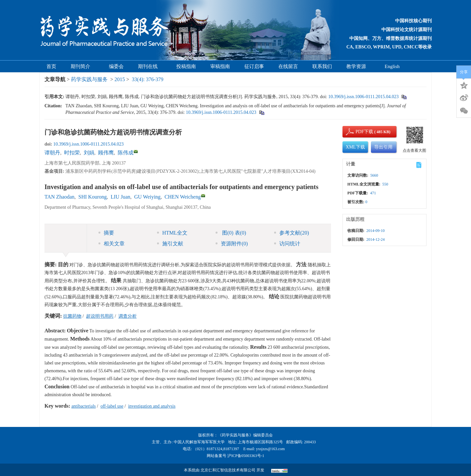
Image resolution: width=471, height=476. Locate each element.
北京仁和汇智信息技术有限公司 (228, 470)
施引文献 (170, 244)
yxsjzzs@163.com (270, 449)
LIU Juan (120, 197)
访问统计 (287, 244)
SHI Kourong (93, 197)
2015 (120, 79)
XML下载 (355, 147)
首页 (51, 66)
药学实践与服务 (89, 79)
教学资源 (358, 66)
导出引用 (383, 147)
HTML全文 (172, 233)
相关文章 (112, 244)
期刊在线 (150, 66)
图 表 (231, 233)
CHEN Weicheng (183, 197)
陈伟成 (126, 153)
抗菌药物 (72, 316)
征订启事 (254, 66)
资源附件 (232, 244)
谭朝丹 (52, 153)
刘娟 (89, 153)
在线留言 (288, 66)
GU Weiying (147, 197)
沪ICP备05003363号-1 (246, 456)
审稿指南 (220, 66)
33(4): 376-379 (148, 79)
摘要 (106, 233)
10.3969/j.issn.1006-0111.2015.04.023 (363, 97)
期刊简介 (83, 66)
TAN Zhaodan (60, 197)
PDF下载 (359, 132)
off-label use (112, 406)
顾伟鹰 (106, 153)
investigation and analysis (152, 406)
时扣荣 (72, 153)
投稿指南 (186, 66)
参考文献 (292, 233)
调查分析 (128, 316)
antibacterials (84, 406)
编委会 (116, 66)
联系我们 (322, 66)
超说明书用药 (100, 316)
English (392, 66)
